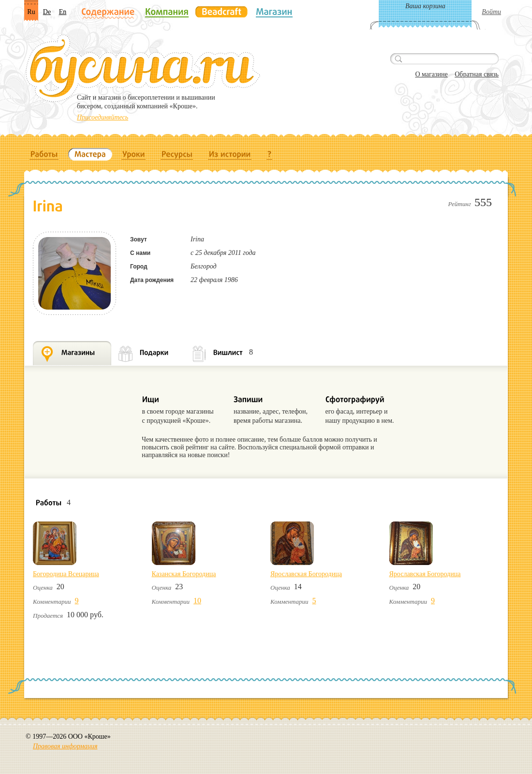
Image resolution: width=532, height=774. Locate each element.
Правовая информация (65, 746)
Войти (491, 12)
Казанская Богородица (184, 574)
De (47, 12)
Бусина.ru (143, 68)
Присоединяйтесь (103, 117)
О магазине (431, 74)
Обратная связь (477, 74)
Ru (31, 12)
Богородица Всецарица (66, 574)
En (63, 12)
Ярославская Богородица (306, 574)
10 (197, 601)
